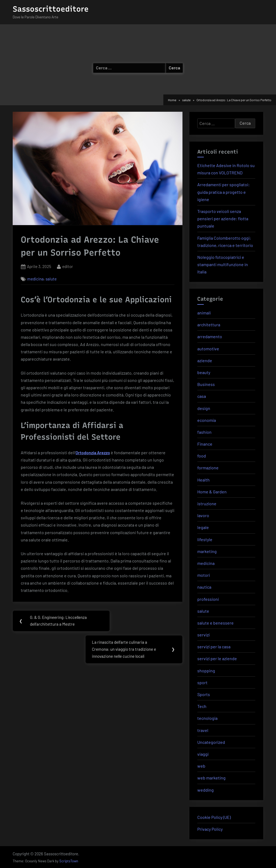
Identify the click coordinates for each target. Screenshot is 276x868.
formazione (208, 468)
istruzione (207, 503)
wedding (206, 790)
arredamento (210, 336)
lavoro (203, 515)
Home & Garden (212, 492)
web (201, 766)
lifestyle (205, 539)
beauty (204, 372)
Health (203, 480)
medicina (35, 279)
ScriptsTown (69, 861)
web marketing (211, 778)
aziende (205, 360)
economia (207, 420)
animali (204, 313)
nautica (204, 587)
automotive (208, 349)
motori (204, 575)
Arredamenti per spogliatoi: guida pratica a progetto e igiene (223, 192)
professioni (208, 599)
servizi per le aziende (217, 658)
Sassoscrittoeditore (51, 9)
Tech (202, 706)
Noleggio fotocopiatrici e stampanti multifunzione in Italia (223, 264)
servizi (203, 635)
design (204, 408)
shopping (206, 671)
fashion (204, 432)
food (202, 456)
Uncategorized (211, 742)
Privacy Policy (210, 829)
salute (51, 279)
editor (68, 266)
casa (202, 396)
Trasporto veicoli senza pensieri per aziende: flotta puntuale (223, 218)
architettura (209, 325)
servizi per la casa (214, 647)
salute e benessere (215, 623)
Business (206, 384)
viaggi (203, 754)
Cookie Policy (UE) (214, 817)
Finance (205, 444)
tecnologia (207, 718)
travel (203, 730)
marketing (207, 551)
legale (203, 527)
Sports (204, 694)
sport (202, 682)
